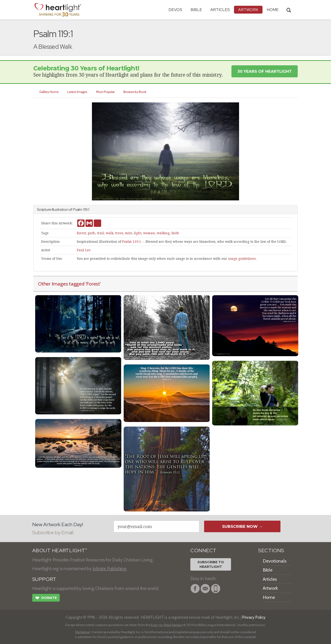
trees (119, 233)
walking (163, 233)
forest (81, 233)
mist (128, 233)
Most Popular (105, 92)
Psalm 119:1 (131, 242)
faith (175, 233)
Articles (220, 10)
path (91, 233)
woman (149, 233)
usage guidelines (242, 259)
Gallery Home (49, 92)
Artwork (248, 10)
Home (269, 597)
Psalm (78, 209)
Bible (196, 10)
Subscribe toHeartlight (211, 564)
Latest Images (77, 92)
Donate (46, 598)
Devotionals (275, 561)
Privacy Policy (254, 617)
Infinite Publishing (110, 569)
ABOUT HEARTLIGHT (60, 550)
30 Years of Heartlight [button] (265, 71)
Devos (175, 10)
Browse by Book (135, 92)
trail (100, 233)
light (138, 233)
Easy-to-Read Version (167, 625)
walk (110, 233)
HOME (273, 10)
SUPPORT (44, 579)
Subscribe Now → (242, 526)
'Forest (93, 284)
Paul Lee (84, 250)
